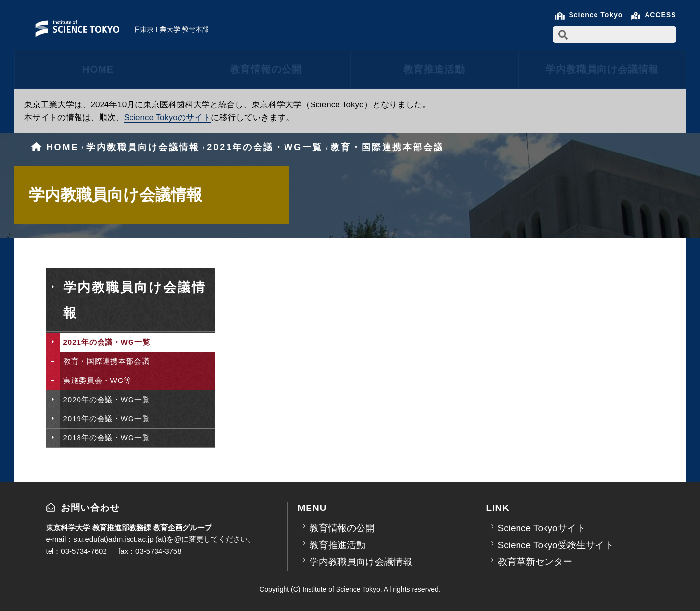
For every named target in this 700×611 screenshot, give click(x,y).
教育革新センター (535, 562)
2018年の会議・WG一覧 (107, 438)
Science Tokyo (596, 15)
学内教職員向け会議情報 (602, 69)
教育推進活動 (434, 69)
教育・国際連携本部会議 (106, 361)
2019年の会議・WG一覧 (107, 419)
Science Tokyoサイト (542, 528)
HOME (98, 69)
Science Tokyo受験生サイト (556, 545)
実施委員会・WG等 (98, 380)
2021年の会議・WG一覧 (107, 342)
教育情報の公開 (266, 69)
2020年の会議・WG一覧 (107, 399)
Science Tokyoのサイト (168, 117)
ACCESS (660, 15)
